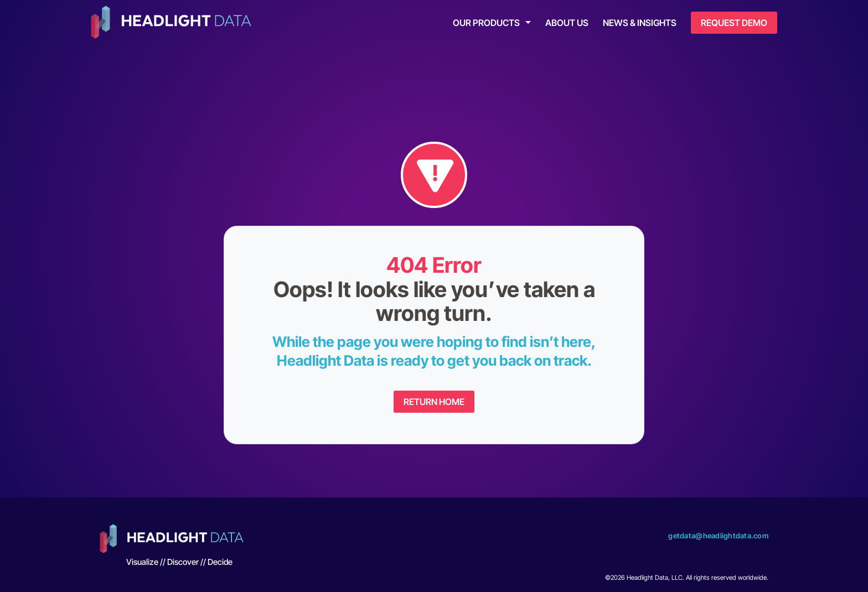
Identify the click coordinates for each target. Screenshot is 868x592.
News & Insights (640, 23)
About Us (567, 23)
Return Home (434, 402)
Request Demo (734, 23)
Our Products (486, 23)
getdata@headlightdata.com (718, 536)
